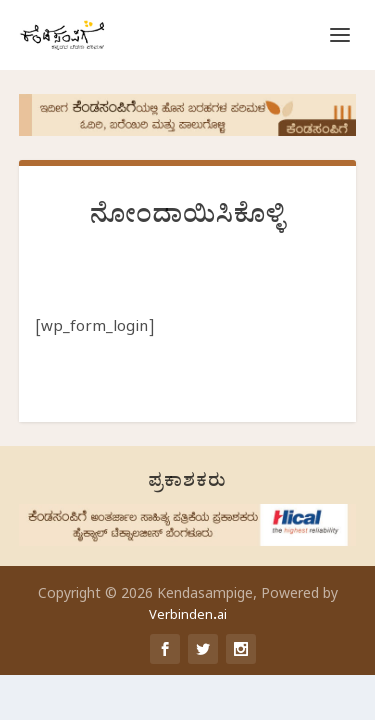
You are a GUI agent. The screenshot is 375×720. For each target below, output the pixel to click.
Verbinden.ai (188, 617)
